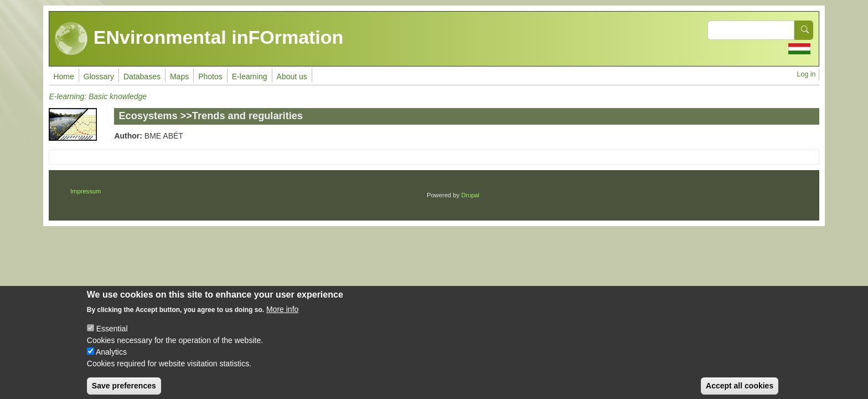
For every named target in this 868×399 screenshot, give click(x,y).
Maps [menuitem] (179, 76)
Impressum (86, 191)
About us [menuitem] (292, 76)
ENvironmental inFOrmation (199, 39)
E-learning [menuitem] (250, 76)
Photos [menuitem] (210, 76)
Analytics (111, 360)
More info (282, 317)
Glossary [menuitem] (99, 76)
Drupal (470, 195)
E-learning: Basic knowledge (98, 96)
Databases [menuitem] (142, 76)
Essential (112, 336)
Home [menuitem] (63, 76)
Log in (806, 74)
